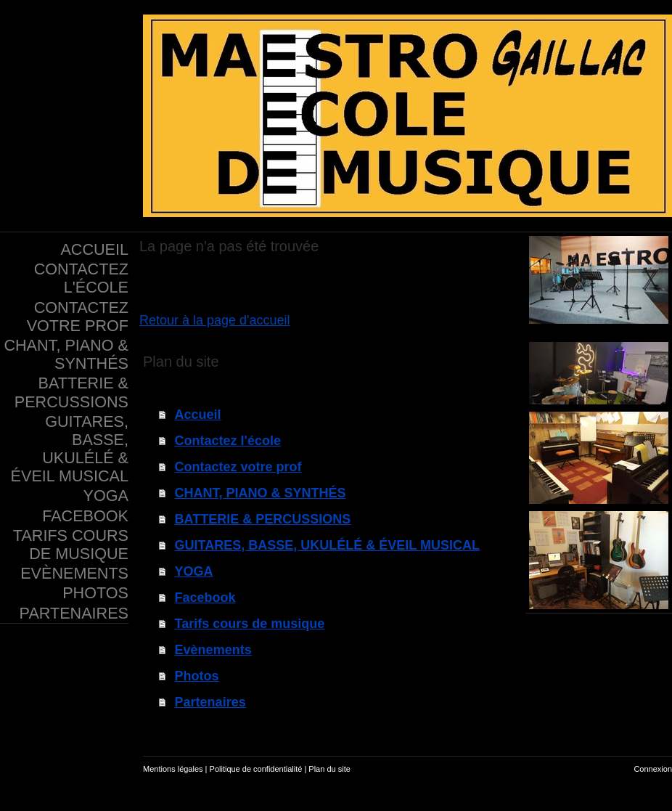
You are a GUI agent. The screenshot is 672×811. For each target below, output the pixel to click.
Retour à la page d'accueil (215, 320)
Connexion (653, 769)
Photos (197, 676)
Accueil (198, 415)
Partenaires (210, 702)
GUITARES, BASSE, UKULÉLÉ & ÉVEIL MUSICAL (327, 545)
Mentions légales (173, 769)
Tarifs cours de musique (250, 624)
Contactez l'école (228, 441)
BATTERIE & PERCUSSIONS (263, 519)
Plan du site (329, 769)
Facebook (205, 598)
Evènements (213, 650)
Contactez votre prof (238, 467)
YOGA (194, 571)
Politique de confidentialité (256, 769)
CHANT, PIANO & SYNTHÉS (261, 493)
